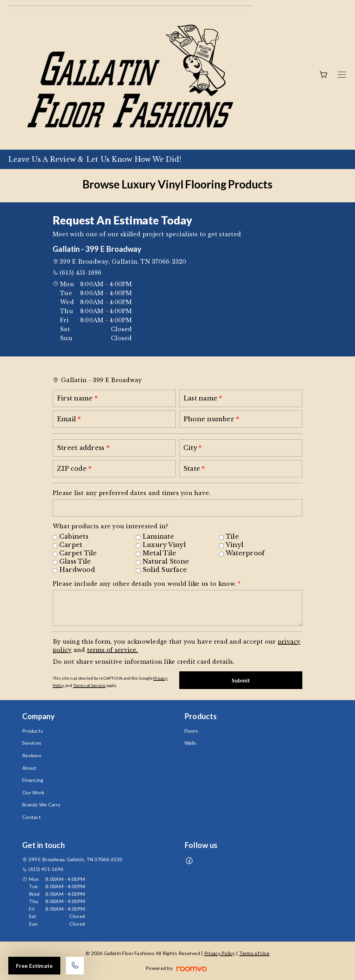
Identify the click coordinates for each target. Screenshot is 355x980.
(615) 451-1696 (80, 273)
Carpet (71, 545)
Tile (232, 537)
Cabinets (74, 537)
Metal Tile (159, 553)
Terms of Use (254, 953)
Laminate (158, 537)
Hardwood (77, 570)
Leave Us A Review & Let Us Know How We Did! (95, 159)
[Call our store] (75, 966)
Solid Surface (165, 570)
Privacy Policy (220, 953)
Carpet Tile (78, 553)
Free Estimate (34, 966)
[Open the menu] (342, 75)
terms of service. (112, 650)
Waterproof (245, 553)
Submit (241, 680)
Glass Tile (75, 562)
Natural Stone (166, 562)
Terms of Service (89, 685)
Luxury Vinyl (164, 545)
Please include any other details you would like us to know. (145, 584)
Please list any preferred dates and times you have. (132, 493)
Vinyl (235, 545)
